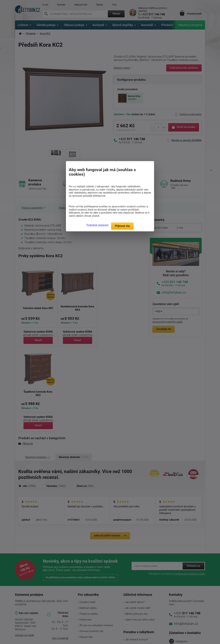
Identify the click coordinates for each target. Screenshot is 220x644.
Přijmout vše (122, 226)
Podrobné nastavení (97, 225)
